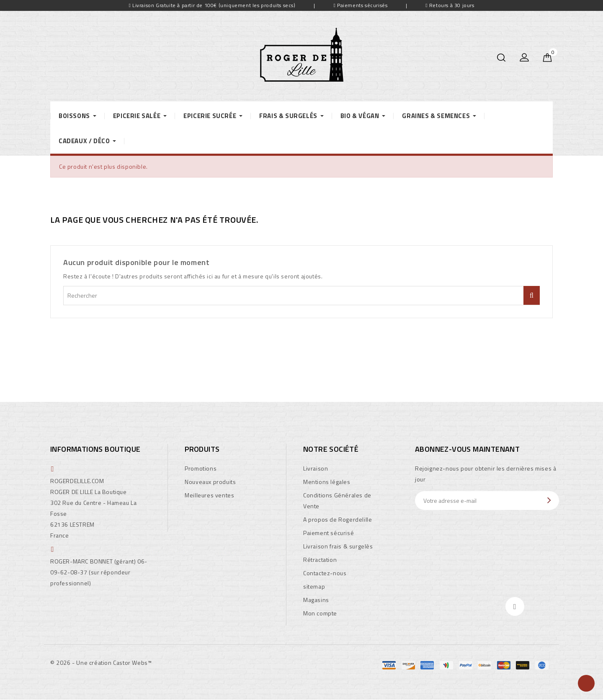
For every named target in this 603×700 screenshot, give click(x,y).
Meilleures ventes (209, 495)
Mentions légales (327, 482)
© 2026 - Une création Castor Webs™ (101, 663)
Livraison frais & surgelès (338, 546)
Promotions (201, 468)
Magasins (316, 600)
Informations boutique (95, 449)
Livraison (316, 468)
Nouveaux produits (210, 482)
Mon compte (320, 613)
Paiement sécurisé (329, 533)
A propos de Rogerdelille (338, 519)
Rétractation (320, 560)
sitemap (314, 586)
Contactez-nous (325, 573)
